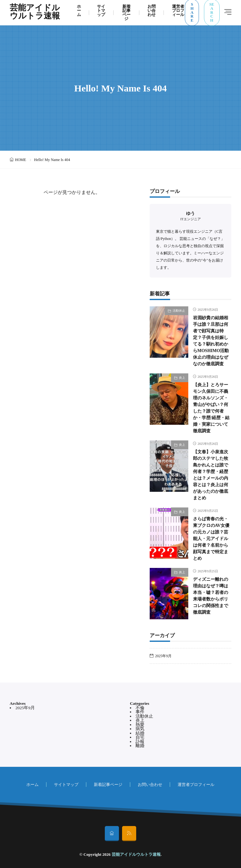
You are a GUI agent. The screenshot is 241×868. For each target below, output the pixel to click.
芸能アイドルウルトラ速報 (35, 13)
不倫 (140, 708)
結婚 (140, 733)
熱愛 (140, 725)
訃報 (140, 742)
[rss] (129, 834)
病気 (140, 729)
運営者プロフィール (196, 785)
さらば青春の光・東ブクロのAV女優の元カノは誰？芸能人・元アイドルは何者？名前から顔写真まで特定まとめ (211, 539)
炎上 (182, 378)
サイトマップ (66, 785)
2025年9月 (163, 656)
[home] (112, 834)
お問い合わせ (150, 785)
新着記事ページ (108, 785)
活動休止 (179, 311)
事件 (140, 712)
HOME (21, 160)
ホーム (32, 785)
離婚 (140, 746)
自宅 (140, 737)
